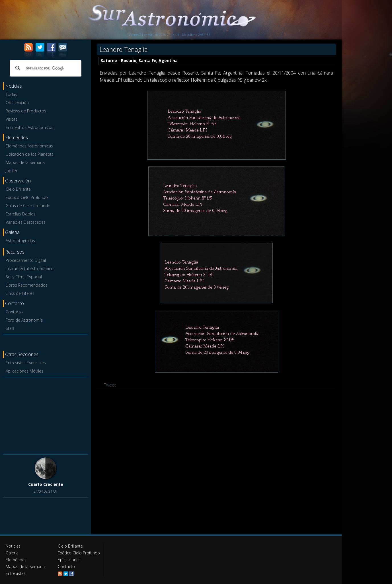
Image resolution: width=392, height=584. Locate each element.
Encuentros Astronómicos (29, 127)
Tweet (110, 385)
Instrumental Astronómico (30, 269)
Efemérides (16, 560)
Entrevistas (16, 573)
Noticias (13, 546)
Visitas (12, 119)
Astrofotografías (20, 241)
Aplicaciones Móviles (24, 371)
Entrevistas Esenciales (26, 363)
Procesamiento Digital (26, 260)
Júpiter (12, 171)
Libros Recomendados (27, 285)
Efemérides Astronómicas (29, 146)
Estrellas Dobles (20, 214)
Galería (12, 553)
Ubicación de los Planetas (29, 154)
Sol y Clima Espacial (24, 277)
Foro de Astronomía (24, 320)
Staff (10, 328)
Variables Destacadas (26, 222)
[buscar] (45, 68)
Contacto (14, 312)
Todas (11, 94)
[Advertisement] (46, 415)
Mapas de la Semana (25, 162)
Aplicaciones (69, 560)
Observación (17, 103)
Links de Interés (20, 293)
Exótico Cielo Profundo (27, 197)
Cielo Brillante (18, 189)
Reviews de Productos (26, 111)
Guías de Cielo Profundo (28, 206)
